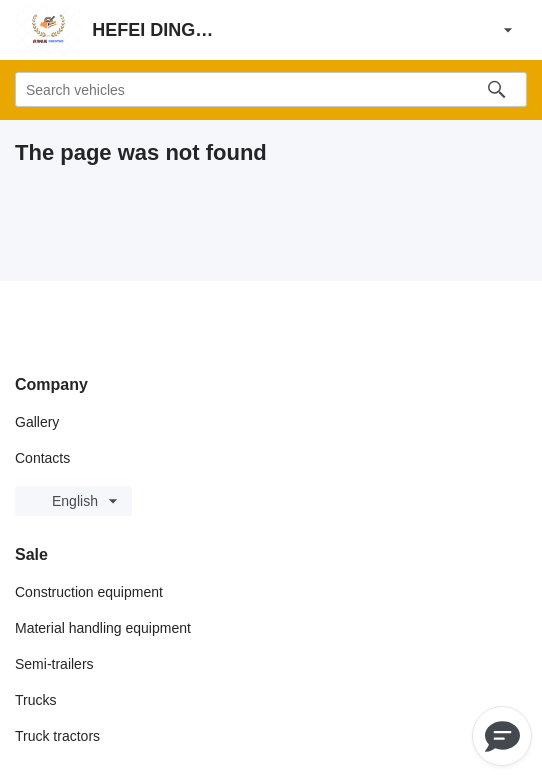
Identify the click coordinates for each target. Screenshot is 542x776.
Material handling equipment (103, 628)
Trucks (35, 700)
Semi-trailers (54, 664)
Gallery (37, 422)
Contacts (42, 458)
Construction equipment (89, 592)
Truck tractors (57, 736)
